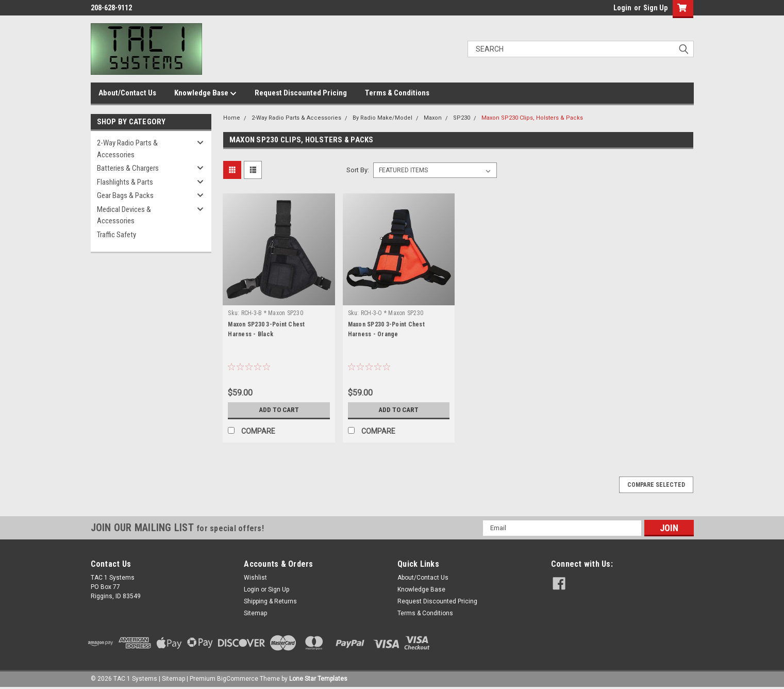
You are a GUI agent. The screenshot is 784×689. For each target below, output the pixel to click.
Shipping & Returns (270, 601)
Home (232, 118)
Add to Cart (279, 410)
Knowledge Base (205, 93)
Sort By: (358, 170)
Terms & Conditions (397, 93)
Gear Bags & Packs (125, 195)
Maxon (433, 118)
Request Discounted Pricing (301, 93)
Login (622, 8)
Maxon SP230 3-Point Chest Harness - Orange (386, 329)
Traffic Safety (116, 235)
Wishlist (255, 578)
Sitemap (255, 613)
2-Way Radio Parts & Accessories (127, 149)
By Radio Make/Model (382, 118)
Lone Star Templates (318, 679)
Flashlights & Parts (125, 182)
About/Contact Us (127, 93)
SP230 (462, 118)
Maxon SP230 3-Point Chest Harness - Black (266, 329)
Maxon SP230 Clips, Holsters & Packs (532, 118)
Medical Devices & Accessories (124, 215)
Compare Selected (656, 485)
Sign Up (655, 8)
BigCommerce (238, 679)
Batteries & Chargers (128, 168)
